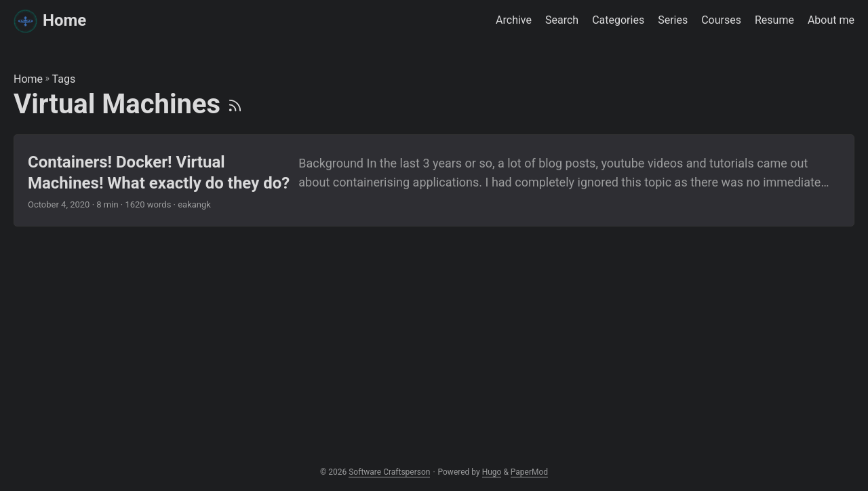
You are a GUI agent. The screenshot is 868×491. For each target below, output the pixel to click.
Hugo (492, 472)
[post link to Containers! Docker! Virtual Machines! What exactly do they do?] (434, 180)
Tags (64, 79)
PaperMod (529, 472)
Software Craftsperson (389, 472)
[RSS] (235, 104)
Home (50, 21)
